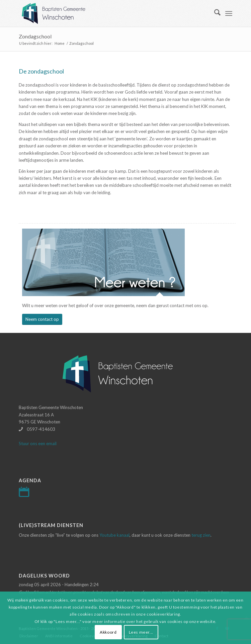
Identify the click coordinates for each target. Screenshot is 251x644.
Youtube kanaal (114, 535)
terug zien (201, 535)
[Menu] (229, 13)
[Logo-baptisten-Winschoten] (104, 13)
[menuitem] (214, 13)
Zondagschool (35, 36)
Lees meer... (141, 632)
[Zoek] (214, 13)
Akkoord (108, 632)
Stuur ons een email (38, 443)
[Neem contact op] (42, 319)
